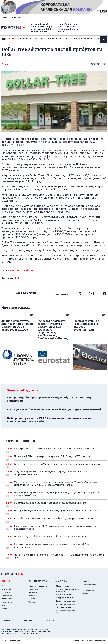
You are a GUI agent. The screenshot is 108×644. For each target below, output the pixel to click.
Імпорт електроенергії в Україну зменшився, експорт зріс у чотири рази (57, 465)
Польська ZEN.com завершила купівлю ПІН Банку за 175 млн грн (56, 457)
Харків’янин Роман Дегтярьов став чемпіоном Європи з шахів (67, 28)
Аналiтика (40, 39)
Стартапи (6, 592)
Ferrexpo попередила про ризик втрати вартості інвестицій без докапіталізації (56, 546)
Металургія (7, 602)
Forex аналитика (63, 607)
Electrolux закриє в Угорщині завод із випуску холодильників (56, 504)
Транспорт (33, 589)
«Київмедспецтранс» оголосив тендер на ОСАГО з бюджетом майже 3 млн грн (59, 556)
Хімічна (32, 602)
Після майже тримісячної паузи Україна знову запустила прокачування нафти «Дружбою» (57, 494)
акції (75, 39)
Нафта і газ (7, 599)
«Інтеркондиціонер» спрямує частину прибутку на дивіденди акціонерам (50, 399)
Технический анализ (65, 604)
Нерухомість (34, 592)
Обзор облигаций (64, 598)
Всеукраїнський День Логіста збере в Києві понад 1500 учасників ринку (40, 28)
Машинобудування (38, 586)
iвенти (97, 39)
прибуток (28, 270)
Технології (6, 589)
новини (12, 39)
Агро (4, 605)
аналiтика (61, 581)
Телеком (32, 599)
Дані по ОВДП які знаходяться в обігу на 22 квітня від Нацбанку (56, 537)
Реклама (28, 620)
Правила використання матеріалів (90, 641)
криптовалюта (63, 39)
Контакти (6, 620)
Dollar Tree (14, 270)
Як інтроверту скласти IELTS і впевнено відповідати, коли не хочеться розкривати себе (49, 420)
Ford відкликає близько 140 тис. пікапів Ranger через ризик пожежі (54, 410)
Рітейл (32, 596)
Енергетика (7, 596)
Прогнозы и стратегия (66, 601)
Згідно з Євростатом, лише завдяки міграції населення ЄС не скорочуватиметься (56, 473)
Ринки (5, 64)
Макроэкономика (64, 595)
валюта (51, 39)
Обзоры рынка (62, 586)
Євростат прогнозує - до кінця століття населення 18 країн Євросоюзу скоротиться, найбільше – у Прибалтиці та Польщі (56, 484)
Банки (4, 609)
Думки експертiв (25, 39)
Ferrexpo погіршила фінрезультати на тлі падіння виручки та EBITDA (56, 450)
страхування (85, 39)
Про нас (51, 620)
